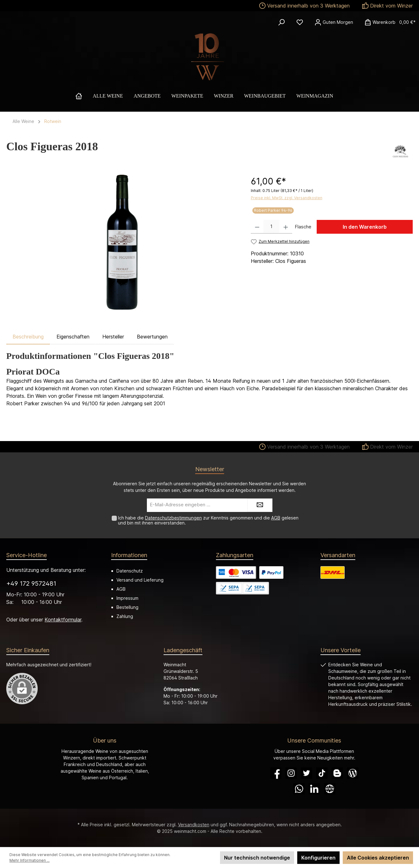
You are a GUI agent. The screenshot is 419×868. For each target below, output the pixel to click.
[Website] (330, 789)
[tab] (28, 337)
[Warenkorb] (388, 22)
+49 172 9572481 (31, 583)
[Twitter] (306, 773)
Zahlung (125, 616)
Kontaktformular (63, 620)
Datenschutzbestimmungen (173, 518)
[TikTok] (322, 773)
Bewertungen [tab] (152, 337)
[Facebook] (276, 773)
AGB (276, 518)
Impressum (127, 598)
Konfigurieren (318, 858)
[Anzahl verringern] (257, 227)
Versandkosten (194, 825)
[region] (122, 242)
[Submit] (260, 505)
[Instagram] (291, 773)
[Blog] (353, 773)
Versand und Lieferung (140, 580)
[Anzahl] (271, 227)
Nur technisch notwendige (257, 858)
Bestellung (127, 607)
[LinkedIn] (314, 789)
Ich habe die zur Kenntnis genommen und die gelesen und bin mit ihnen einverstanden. (208, 520)
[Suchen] (282, 22)
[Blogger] (337, 773)
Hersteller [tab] (113, 337)
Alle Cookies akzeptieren (378, 858)
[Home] (84, 96)
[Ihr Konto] (334, 22)
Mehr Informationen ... (30, 860)
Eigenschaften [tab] (73, 337)
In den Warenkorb (365, 227)
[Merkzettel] (300, 22)
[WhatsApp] (299, 789)
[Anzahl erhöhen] (286, 227)
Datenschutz (130, 571)
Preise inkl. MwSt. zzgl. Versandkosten (287, 198)
